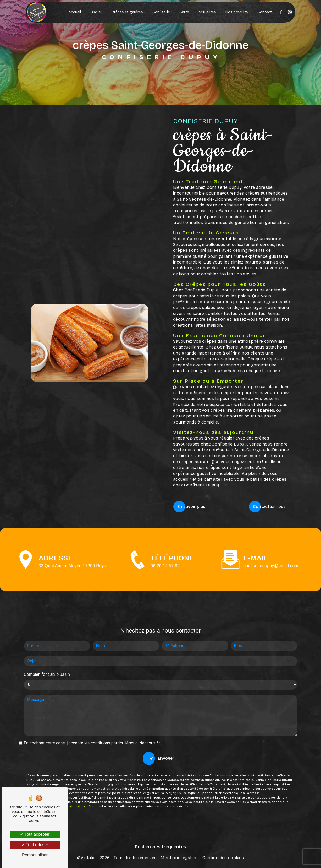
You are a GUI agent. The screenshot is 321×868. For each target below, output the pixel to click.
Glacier (96, 12)
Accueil (74, 12)
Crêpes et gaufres (127, 12)
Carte (184, 12)
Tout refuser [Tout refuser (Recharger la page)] (35, 845)
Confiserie (161, 12)
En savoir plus (191, 506)
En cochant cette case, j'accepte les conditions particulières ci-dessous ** (92, 716)
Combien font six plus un (47, 648)
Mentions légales (178, 857)
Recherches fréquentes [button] (160, 846)
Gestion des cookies (223, 857)
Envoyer (166, 732)
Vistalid (88, 857)
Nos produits (236, 12)
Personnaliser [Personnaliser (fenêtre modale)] (35, 855)
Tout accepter (35, 834)
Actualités (207, 12)
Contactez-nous (269, 506)
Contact (264, 12)
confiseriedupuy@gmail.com (271, 539)
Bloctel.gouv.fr (80, 780)
